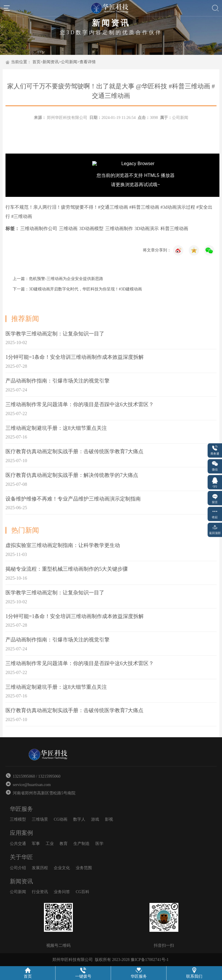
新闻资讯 (51, 62)
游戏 (95, 819)
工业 (50, 844)
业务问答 (62, 892)
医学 (99, 844)
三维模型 (18, 819)
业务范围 (84, 868)
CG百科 (83, 892)
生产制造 (82, 844)
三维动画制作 (119, 228)
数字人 (79, 819)
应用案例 (21, 833)
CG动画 (61, 819)
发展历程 (40, 868)
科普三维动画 (174, 228)
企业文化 (62, 868)
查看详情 (88, 62)
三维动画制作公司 (39, 228)
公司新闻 (69, 62)
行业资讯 (40, 892)
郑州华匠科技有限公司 (67, 118)
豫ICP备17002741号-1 (150, 960)
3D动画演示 (147, 228)
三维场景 (40, 819)
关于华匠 (21, 857)
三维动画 (68, 228)
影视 (109, 819)
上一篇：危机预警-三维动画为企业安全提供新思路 (58, 279)
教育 (64, 844)
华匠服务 (21, 809)
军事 (36, 844)
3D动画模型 (91, 228)
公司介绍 (18, 868)
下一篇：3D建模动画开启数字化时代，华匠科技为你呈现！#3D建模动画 (77, 289)
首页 (36, 62)
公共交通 (18, 844)
